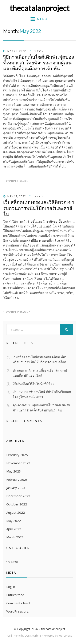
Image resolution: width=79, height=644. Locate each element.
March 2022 (15, 537)
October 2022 (17, 504)
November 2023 (18, 463)
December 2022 (18, 496)
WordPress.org (17, 611)
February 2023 (17, 479)
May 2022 (14, 521)
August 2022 (16, 512)
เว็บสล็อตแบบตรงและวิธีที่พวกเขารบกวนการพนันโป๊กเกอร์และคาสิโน (39, 208)
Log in (11, 587)
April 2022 (14, 529)
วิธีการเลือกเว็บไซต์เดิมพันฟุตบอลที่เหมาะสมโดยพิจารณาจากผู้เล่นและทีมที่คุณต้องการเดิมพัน (39, 63)
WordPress (65, 636)
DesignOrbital (33, 636)
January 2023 (16, 488)
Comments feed (18, 603)
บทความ (38, 51)
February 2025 (17, 455)
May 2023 (14, 471)
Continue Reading (18, 181)
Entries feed (15, 595)
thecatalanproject (39, 8)
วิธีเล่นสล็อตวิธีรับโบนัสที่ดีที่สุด (34, 384)
